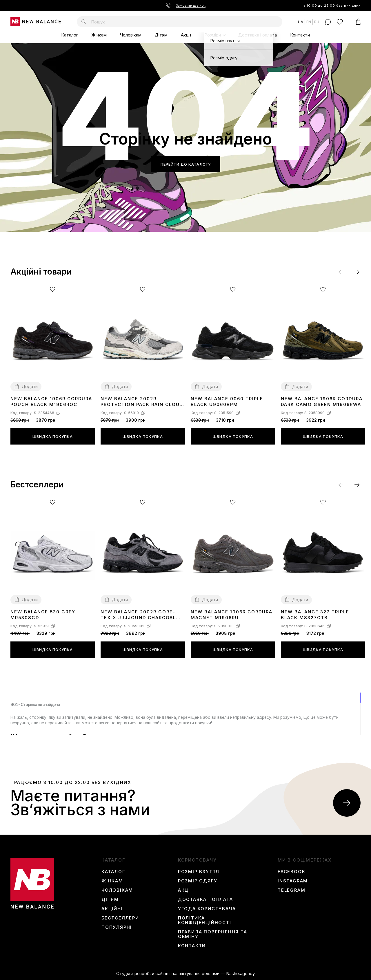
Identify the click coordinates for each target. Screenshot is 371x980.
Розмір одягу (198, 881)
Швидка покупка (53, 436)
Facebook (291, 872)
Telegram (291, 890)
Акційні (112, 909)
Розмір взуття (199, 872)
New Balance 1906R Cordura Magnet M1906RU (232, 615)
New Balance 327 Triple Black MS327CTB (315, 615)
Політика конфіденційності (205, 920)
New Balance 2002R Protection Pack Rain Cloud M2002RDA (142, 402)
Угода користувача (207, 909)
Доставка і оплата (258, 35)
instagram (293, 881)
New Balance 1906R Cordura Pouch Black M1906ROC (51, 402)
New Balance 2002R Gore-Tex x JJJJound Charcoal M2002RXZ (138, 615)
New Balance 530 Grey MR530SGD (43, 615)
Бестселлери (120, 918)
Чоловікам (131, 35)
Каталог (70, 35)
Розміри (213, 35)
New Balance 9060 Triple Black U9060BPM (227, 402)
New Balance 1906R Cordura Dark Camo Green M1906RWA (322, 402)
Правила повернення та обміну (213, 934)
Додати (30, 386)
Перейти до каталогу (186, 164)
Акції (186, 35)
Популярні (117, 927)
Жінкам (99, 35)
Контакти (300, 35)
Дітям (161, 35)
